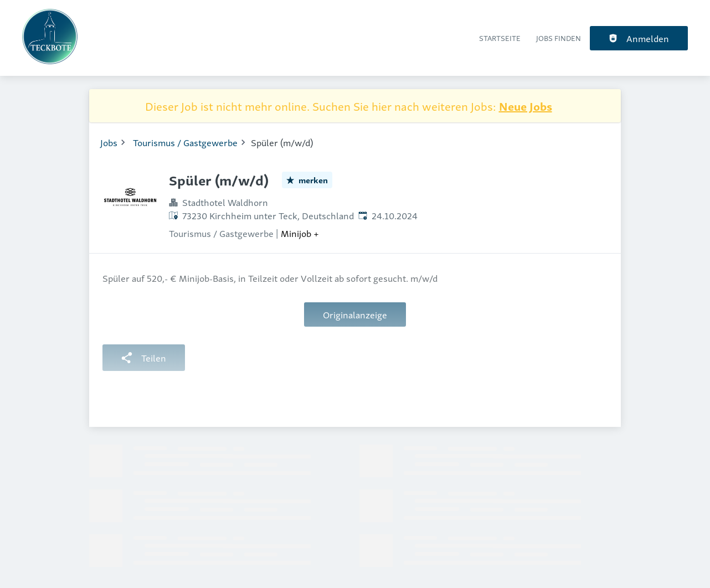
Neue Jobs (526, 106)
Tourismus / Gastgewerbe (185, 142)
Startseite (500, 38)
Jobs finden (559, 38)
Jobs (109, 142)
